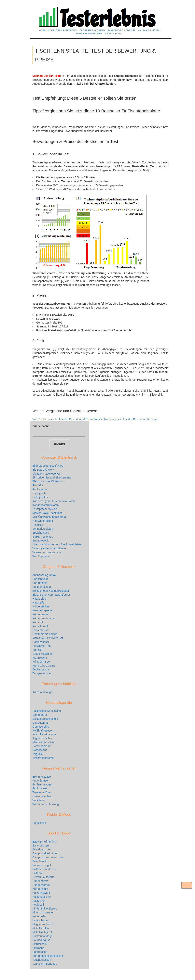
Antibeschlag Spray (44, 575)
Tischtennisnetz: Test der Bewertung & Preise (63, 419)
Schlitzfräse (40, 788)
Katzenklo (39, 901)
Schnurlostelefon (43, 529)
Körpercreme (41, 614)
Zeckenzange (41, 669)
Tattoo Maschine (43, 654)
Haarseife (38, 603)
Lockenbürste (41, 630)
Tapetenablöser (42, 792)
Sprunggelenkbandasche (48, 956)
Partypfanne (40, 750)
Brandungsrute (42, 849)
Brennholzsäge (42, 777)
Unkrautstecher (42, 796)
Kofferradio (39, 916)
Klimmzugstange (43, 912)
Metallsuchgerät (42, 932)
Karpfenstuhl (40, 889)
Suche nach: (41, 426)
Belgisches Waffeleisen (47, 711)
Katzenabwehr (41, 893)
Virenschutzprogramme (47, 552)
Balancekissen (41, 846)
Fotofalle (38, 485)
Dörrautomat (40, 723)
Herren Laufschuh (43, 877)
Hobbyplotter (40, 497)
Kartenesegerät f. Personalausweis (54, 501)
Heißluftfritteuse (42, 731)
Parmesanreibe (42, 746)
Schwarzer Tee (42, 646)
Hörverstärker (41, 606)
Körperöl (38, 622)
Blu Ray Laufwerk (43, 470)
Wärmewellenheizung (46, 804)
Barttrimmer (40, 583)
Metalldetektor (41, 928)
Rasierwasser (41, 642)
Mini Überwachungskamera (49, 517)
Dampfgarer (40, 715)
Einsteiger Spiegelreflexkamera (52, 477)
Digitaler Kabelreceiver (46, 474)
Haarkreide (39, 599)
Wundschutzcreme (44, 666)
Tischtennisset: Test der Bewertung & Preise (126, 419)
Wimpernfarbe (41, 662)
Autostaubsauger (43, 692)
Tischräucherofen (43, 758)
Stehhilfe (38, 650)
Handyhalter (40, 493)
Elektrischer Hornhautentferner (51, 595)
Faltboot (38, 873)
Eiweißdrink (40, 861)
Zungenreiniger (42, 673)
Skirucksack (40, 944)
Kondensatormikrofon (46, 505)
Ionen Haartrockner (44, 734)
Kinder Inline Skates (45, 909)
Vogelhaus (39, 800)
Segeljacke (39, 823)
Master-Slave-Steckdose (48, 513)
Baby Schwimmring (44, 842)
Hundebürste (40, 881)
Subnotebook (41, 541)
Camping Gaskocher (45, 853)
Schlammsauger (42, 784)
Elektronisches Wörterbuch (49, 481)
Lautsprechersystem (45, 509)
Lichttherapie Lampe (45, 634)
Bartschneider (41, 579)
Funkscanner (41, 489)
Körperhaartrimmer (44, 618)
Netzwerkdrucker (43, 521)
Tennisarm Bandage (45, 964)
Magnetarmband (43, 924)
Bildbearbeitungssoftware (48, 466)
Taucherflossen (42, 960)
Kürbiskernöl (40, 626)
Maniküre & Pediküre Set (48, 638)
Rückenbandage (43, 936)
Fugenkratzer (41, 781)
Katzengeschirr (42, 897)
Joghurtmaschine (43, 738)
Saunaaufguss (41, 940)
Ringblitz (38, 525)
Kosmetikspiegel (43, 610)
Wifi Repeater (41, 556)
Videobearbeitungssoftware (49, 548)
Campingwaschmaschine (48, 857)
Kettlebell (38, 905)
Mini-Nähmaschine (44, 742)
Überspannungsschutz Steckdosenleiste (57, 544)
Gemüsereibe (41, 727)
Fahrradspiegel (42, 865)
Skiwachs (38, 948)
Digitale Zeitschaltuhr (45, 719)
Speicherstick (41, 533)
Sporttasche (40, 952)
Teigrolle (38, 754)
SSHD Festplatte (43, 537)
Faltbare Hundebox (44, 869)
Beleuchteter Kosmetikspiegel (51, 591)
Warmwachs (40, 658)
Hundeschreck (41, 885)
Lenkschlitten (41, 920)
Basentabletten (42, 587)
